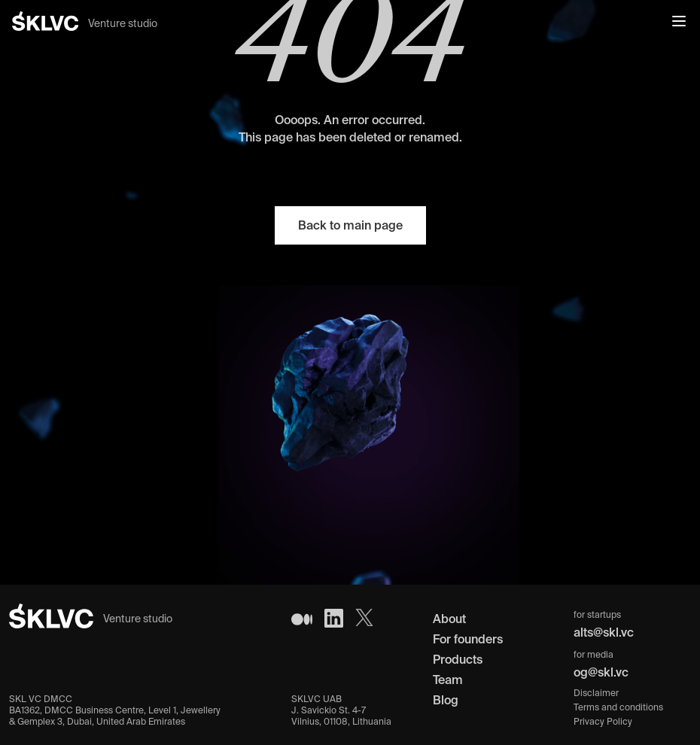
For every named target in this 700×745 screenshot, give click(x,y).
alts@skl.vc (604, 632)
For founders (468, 639)
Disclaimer (596, 693)
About (449, 619)
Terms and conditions (618, 707)
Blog (446, 700)
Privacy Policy (603, 721)
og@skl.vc (601, 672)
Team (448, 680)
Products (458, 659)
